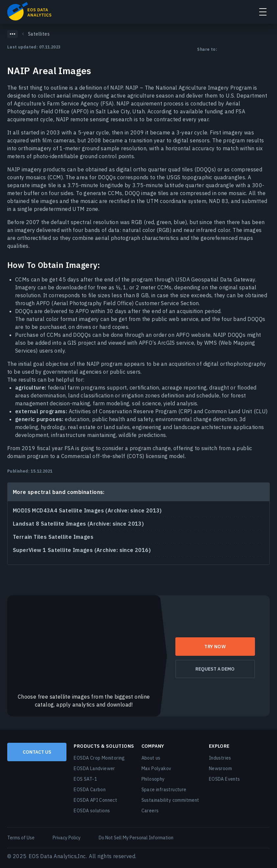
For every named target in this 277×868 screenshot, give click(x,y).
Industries (220, 758)
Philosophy (153, 779)
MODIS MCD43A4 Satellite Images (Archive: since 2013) (87, 510)
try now (215, 647)
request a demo (215, 669)
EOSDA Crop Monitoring (99, 758)
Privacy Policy (67, 838)
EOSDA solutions (92, 811)
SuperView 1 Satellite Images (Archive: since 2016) (82, 550)
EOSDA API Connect (95, 800)
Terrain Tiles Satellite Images (53, 537)
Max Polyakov (156, 768)
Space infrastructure (164, 790)
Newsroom (220, 768)
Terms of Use (21, 838)
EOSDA (29, 11)
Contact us (37, 752)
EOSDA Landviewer (94, 768)
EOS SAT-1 (85, 779)
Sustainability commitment (170, 800)
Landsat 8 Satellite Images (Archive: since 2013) (78, 524)
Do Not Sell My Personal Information (136, 838)
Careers (150, 811)
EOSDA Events (225, 779)
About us (151, 758)
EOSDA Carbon (90, 790)
